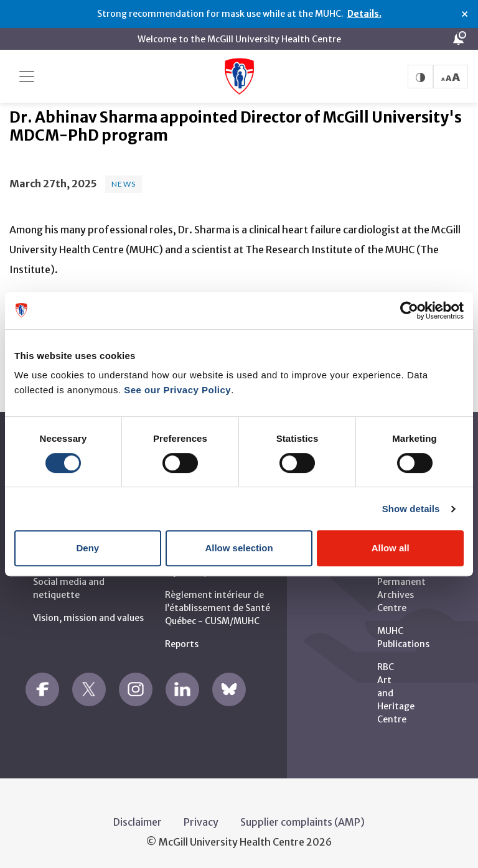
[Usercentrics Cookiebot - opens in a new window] (409, 310)
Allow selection (239, 548)
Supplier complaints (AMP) (302, 819)
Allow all (391, 548)
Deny (87, 548)
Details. (364, 14)
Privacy (201, 819)
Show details (411, 509)
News (124, 181)
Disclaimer (138, 819)
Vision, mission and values (88, 615)
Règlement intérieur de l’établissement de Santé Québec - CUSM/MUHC (218, 605)
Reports (182, 641)
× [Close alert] (465, 14)
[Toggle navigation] (27, 77)
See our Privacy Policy (177, 390)
